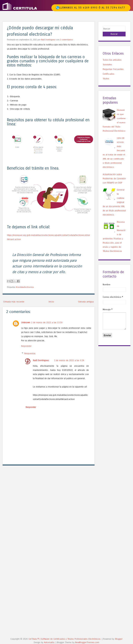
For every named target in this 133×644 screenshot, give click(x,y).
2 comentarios (66, 40)
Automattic (49, 642)
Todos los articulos (112, 60)
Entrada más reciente (14, 302)
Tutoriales (107, 65)
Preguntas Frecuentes (113, 69)
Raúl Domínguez (48, 40)
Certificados (108, 74)
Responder (26, 346)
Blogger (119, 639)
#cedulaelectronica (25, 287)
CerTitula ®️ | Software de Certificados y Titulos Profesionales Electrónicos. (65, 639)
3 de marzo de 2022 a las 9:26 (69, 360)
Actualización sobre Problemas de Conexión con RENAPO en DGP (114, 178)
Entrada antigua (86, 302)
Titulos (106, 79)
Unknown (26, 322)
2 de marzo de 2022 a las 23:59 (47, 322)
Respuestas (30, 353)
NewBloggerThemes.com (87, 642)
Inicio (51, 302)
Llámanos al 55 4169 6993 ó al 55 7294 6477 (90, 8)
